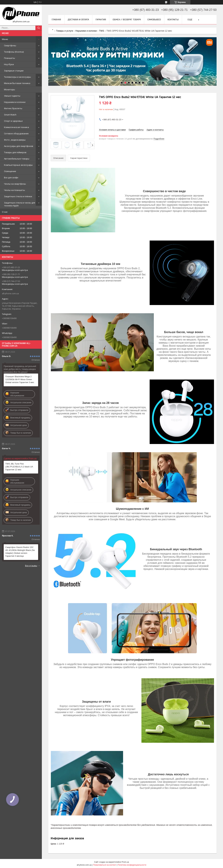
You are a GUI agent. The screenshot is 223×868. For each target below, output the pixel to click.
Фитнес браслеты (13, 108)
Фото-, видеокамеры (15, 140)
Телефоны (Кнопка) (14, 52)
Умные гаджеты (12, 96)
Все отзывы (31, 566)
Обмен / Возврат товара (127, 20)
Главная (56, 20)
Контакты (173, 20)
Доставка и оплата (78, 20)
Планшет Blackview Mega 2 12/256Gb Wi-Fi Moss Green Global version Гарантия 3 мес (20, 379)
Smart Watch (10, 115)
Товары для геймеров (15, 152)
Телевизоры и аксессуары (17, 77)
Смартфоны (10, 45)
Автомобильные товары (17, 159)
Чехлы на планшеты (14, 190)
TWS (102, 31)
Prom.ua (125, 862)
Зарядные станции (14, 71)
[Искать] (39, 28)
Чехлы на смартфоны (15, 184)
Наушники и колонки (15, 102)
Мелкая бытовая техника (17, 83)
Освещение (10, 171)
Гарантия (101, 20)
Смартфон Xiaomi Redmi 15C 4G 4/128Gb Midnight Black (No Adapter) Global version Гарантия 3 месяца (20, 552)
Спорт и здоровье (13, 121)
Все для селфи (11, 178)
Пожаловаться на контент (105, 865)
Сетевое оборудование (16, 133)
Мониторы (9, 89)
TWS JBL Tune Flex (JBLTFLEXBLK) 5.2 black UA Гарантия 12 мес (19, 467)
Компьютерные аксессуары (18, 165)
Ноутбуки (9, 64)
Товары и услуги (65, 31)
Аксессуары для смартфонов (19, 146)
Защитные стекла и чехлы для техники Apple (20, 204)
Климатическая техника (16, 127)
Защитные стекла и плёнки (18, 196)
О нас (5, 212)
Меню (5, 39)
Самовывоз (154, 20)
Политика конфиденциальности (132, 865)
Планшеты (9, 58)
